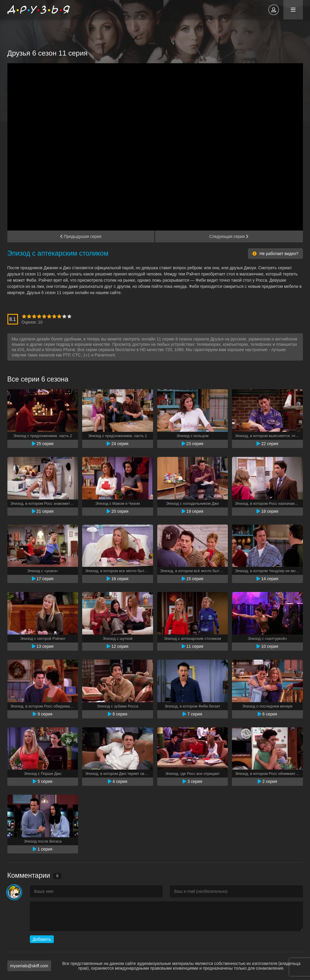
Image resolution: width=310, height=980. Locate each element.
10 (69, 316)
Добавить (42, 939)
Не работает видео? (275, 254)
